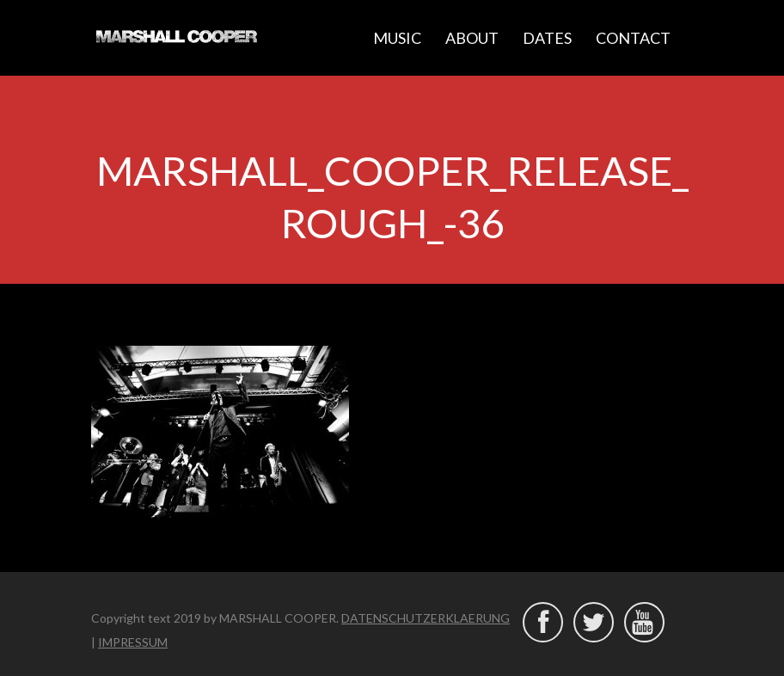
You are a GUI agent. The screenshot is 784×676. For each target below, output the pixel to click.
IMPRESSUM (133, 642)
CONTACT (633, 38)
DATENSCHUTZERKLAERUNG (426, 618)
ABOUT (472, 38)
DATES (547, 38)
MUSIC (397, 38)
